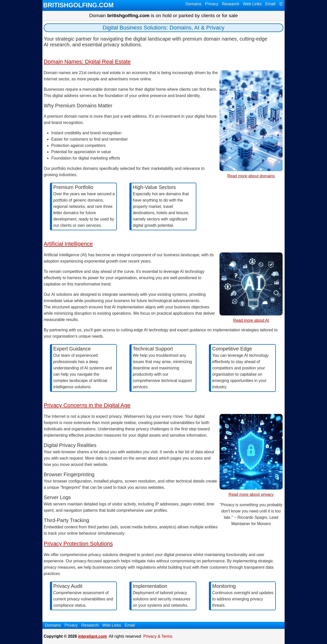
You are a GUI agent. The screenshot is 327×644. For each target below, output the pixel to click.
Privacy (212, 4)
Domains (193, 4)
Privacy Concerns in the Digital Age (87, 405)
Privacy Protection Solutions (78, 544)
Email (270, 4)
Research (231, 4)
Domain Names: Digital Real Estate (87, 62)
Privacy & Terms (158, 636)
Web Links (252, 4)
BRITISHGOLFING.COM (78, 5)
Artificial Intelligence (68, 244)
